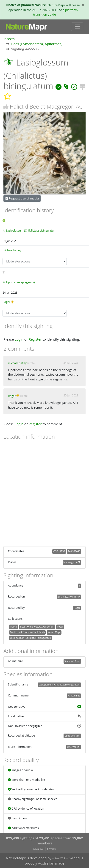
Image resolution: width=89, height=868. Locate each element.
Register (35, 339)
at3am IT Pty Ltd (63, 858)
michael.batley (12, 250)
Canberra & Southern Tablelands (27, 632)
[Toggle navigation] (77, 27)
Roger (6, 302)
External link (74, 747)
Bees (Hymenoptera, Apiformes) (37, 44)
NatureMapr (54, 632)
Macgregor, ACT (72, 562)
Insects (9, 39)
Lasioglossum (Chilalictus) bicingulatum (31, 231)
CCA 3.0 (38, 849)
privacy (51, 849)
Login (19, 339)
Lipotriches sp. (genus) (20, 282)
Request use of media (22, 198)
